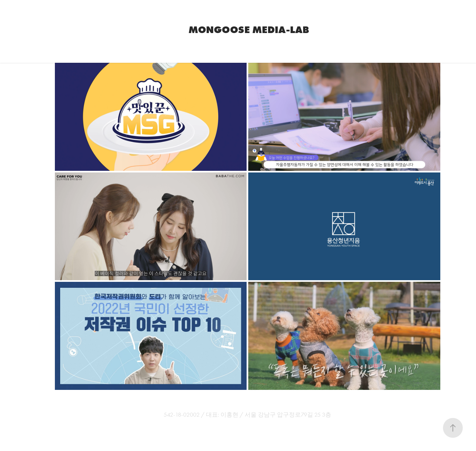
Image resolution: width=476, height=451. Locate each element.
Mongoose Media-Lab (249, 30)
